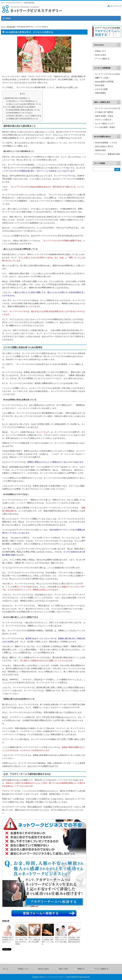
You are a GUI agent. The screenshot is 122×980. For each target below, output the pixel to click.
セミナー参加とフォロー (105, 123)
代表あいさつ (100, 51)
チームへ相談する (102, 59)
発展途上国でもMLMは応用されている (22, 119)
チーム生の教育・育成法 (105, 127)
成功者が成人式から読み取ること (17, 98)
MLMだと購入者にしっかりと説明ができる (24, 116)
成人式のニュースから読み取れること (22, 101)
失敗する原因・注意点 (104, 116)
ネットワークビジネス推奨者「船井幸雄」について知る (48, 941)
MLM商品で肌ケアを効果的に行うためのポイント (8, 940)
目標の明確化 (100, 93)
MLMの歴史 (100, 85)
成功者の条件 (11, 27)
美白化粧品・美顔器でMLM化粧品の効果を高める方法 (74, 940)
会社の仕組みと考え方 (104, 146)
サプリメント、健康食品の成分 (108, 154)
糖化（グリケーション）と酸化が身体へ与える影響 (34, 940)
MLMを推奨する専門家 (104, 82)
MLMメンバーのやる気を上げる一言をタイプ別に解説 (61, 940)
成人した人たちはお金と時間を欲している (23, 104)
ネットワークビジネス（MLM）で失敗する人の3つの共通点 (21, 941)
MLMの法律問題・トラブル (106, 143)
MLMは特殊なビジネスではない (19, 113)
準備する (81, 969)
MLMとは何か (101, 55)
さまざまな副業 (101, 89)
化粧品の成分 (100, 150)
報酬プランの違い (102, 78)
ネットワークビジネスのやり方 (108, 108)
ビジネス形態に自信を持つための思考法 (19, 107)
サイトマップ (116, 6)
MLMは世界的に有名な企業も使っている (23, 110)
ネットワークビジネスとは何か (108, 74)
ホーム (3, 27)
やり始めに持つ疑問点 (104, 112)
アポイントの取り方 (103, 120)
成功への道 (63, 969)
